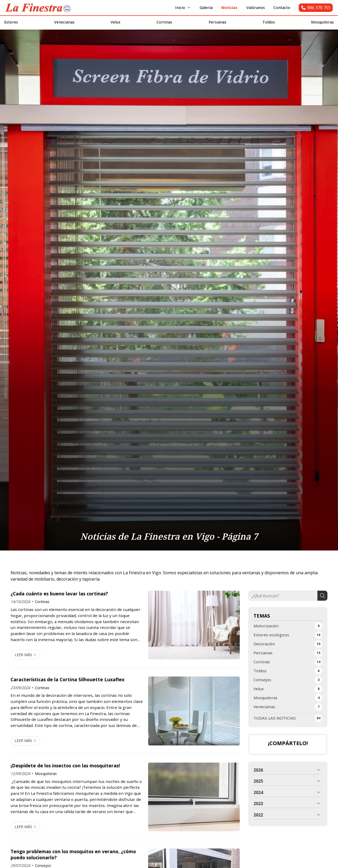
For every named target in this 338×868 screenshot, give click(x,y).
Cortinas (42, 611)
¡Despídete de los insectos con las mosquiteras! (65, 775)
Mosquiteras (46, 783)
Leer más (23, 664)
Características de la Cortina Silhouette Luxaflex (67, 689)
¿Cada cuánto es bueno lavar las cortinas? (59, 603)
